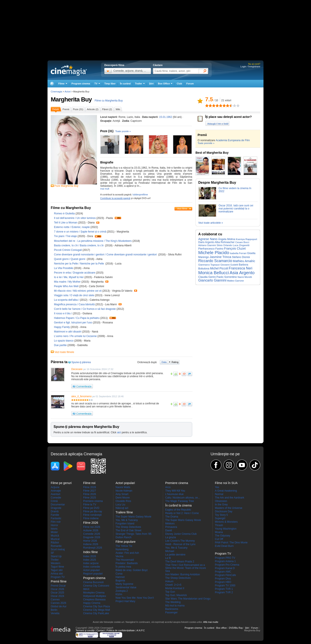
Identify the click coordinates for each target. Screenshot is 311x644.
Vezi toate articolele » (211, 223)
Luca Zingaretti (241, 245)
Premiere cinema (93, 501)
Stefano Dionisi (241, 257)
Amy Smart (122, 494)
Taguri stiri (57, 570)
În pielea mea (123, 567)
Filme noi (89, 483)
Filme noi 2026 (92, 527)
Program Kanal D (225, 568)
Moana (219, 532)
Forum (190, 84)
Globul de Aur (59, 606)
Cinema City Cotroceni (96, 586)
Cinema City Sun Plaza (96, 606)
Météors (170, 524)
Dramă (55, 511)
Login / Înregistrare (250, 66)
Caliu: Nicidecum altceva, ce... (183, 498)
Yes (217, 487)
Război (55, 543)
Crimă (54, 501)
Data (164, 362)
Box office (221, 628)
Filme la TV (90, 505)
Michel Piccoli (219, 268)
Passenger (171, 612)
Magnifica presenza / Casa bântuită (74, 304)
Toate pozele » (123, 131)
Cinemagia (56, 92)
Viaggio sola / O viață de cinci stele (74, 295)
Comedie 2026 (92, 534)
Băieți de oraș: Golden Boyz (132, 570)
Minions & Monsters (226, 522)
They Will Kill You (175, 491)
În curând (125, 84)
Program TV (58, 577)
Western (56, 563)
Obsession (221, 501)
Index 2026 (90, 556)
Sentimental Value (126, 587)
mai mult (105, 189)
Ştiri (151, 84)
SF (52, 553)
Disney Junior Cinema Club (181, 534)
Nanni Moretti (245, 277)
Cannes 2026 (58, 603)
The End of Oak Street (128, 530)
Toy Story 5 (221, 515)
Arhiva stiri (57, 574)
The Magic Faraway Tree (180, 501)
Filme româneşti (92, 515)
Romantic (56, 546)
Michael (170, 551)
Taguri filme (57, 567)
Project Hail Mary (125, 601)
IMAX (86, 589)
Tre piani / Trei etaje (65, 236)
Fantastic (56, 518)
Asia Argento (242, 273)
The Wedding (173, 602)
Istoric (54, 529)
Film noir (56, 522)
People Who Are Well (67, 286)
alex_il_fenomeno (81, 396)
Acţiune (55, 487)
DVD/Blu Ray (236, 628)
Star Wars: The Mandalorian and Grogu (188, 599)
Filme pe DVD (91, 508)
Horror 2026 (90, 541)
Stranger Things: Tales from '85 (133, 534)
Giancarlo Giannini (212, 280)
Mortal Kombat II (175, 588)
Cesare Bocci (242, 242)
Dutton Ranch (123, 537)
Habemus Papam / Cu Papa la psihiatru (77, 318)
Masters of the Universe (229, 508)
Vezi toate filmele (64, 352)
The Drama (172, 517)
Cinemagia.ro (69, 70)
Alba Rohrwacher (225, 242)
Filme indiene (91, 518)
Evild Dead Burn (224, 546)
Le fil (168, 558)
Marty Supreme (124, 584)
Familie (55, 515)
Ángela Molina (227, 239)
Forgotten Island (125, 524)
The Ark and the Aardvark (229, 498)
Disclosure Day (224, 511)
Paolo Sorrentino (227, 277)
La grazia (171, 537)
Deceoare (77, 369)
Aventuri (56, 494)
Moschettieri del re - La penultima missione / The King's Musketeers (93, 241)
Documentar (58, 505)
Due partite (61, 345)
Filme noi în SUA (226, 483)
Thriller (55, 560)
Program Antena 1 (225, 561)
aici (119, 432)
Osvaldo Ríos (123, 501)
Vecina (119, 556)
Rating (175, 362)
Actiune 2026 (91, 530)
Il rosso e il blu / (63, 313)
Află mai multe (211, 622)
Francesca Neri (240, 268)
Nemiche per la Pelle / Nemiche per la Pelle (79, 264)
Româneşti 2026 (93, 548)
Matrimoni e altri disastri (68, 332)
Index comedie (92, 567)
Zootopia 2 (122, 591)
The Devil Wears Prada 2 (180, 562)
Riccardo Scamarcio (215, 261)
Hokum (169, 581)
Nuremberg (122, 549)
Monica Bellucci (214, 273)
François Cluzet (235, 248)
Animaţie (56, 491)
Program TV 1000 (225, 585)
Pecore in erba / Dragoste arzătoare (75, 273)
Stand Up (56, 556)
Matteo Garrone (236, 281)
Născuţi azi (122, 508)
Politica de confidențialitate (121, 630)
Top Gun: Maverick (176, 595)
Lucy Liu (120, 505)
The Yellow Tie (124, 546)
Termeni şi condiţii (85, 630)
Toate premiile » (206, 143)
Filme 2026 (90, 494)
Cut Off (219, 539)
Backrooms (172, 609)
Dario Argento (206, 242)
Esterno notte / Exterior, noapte (72, 227)
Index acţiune (91, 563)
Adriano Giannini (207, 245)
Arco (168, 487)
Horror (54, 525)
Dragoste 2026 (92, 537)
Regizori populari (93, 574)
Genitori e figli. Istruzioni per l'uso (73, 323)
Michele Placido (214, 253)
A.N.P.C (141, 630)
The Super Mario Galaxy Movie (133, 517)
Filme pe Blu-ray (93, 511)
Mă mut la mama (175, 606)
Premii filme (59, 581)
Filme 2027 (90, 491)
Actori (68, 92)
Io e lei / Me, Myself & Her (69, 277)
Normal (219, 494)
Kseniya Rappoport (247, 239)
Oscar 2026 (57, 589)
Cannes (55, 600)
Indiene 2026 (91, 544)
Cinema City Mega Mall (97, 610)
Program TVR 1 (224, 589)
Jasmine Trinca (221, 257)
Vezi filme (182, 209)
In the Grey (221, 505)
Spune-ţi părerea (81, 362)
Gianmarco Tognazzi (209, 265)
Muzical (55, 539)
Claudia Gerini (207, 277)
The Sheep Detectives (128, 527)
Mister (54, 532)
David (169, 530)
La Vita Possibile (64, 268)
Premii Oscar (58, 586)
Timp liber (110, 84)
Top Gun (170, 592)
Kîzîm (119, 594)
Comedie (56, 498)
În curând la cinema (178, 505)
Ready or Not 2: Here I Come (182, 513)
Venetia (55, 613)
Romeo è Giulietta (65, 214)
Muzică (55, 536)
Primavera (171, 527)
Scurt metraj (58, 549)
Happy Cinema (92, 603)
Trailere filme (124, 512)
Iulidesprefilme (140, 195)
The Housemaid (125, 560)
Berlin (54, 610)
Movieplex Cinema (94, 593)
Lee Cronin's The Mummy (180, 541)
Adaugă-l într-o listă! (218, 124)
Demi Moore (123, 498)
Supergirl (220, 518)
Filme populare (126, 542)
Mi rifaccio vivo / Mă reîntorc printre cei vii (78, 291)
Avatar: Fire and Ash (127, 553)
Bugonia (120, 581)
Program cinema (81, 84)
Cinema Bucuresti (93, 582)
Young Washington (226, 529)
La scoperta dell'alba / (67, 300)
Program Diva (223, 579)
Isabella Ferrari (238, 253)
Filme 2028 (90, 487)
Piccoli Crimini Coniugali (68, 250)
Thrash (219, 525)
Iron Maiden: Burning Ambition (183, 574)
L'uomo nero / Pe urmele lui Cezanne (75, 336)
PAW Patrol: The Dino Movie (231, 543)
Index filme (90, 552)
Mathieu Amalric (244, 261)
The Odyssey (223, 536)
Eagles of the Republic (178, 510)
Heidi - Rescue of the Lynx (180, 544)
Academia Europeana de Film (233, 140)
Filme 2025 (90, 498)
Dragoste (56, 508)
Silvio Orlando (224, 245)
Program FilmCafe (225, 575)
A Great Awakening (226, 491)
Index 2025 (90, 560)
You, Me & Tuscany (127, 520)
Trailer (118, 218)
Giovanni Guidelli (229, 265)
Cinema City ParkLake (96, 613)
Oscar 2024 (57, 596)
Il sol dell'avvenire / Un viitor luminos (75, 218)
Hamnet (120, 577)
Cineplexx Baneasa (94, 600)
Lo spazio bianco (64, 341)
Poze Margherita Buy (66, 186)
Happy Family (62, 327)
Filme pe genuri (61, 483)
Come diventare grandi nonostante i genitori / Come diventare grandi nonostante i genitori (106, 255)
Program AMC (223, 572)
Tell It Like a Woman (66, 223)
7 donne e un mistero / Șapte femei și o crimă (80, 232)
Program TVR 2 (224, 592)
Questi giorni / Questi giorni (70, 259)
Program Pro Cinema (227, 565)
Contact (100, 630)
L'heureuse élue (174, 494)
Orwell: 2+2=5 (173, 585)
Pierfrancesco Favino (211, 249)
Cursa (119, 574)
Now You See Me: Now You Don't (135, 598)
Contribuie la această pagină (115, 198)
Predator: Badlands (127, 563)
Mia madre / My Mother (67, 282)
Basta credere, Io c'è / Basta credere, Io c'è (79, 245)
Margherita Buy (71, 99)
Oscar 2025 (57, 593)
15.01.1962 (166, 117)
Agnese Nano (208, 239)
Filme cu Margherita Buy (109, 101)
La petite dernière (175, 555)
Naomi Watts (123, 487)
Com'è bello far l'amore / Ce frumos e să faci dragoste (85, 309)
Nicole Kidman (124, 491)
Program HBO (223, 582)
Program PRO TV (225, 558)
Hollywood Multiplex (95, 596)
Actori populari (91, 570)
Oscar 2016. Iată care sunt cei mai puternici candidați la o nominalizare (236, 209)
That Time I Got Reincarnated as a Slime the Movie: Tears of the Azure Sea (186, 568)
